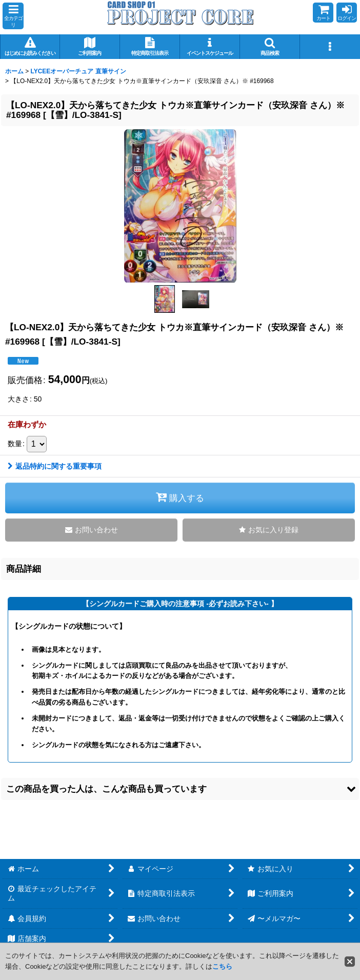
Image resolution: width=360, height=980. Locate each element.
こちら (222, 966)
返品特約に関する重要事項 (55, 466)
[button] (13, 16)
